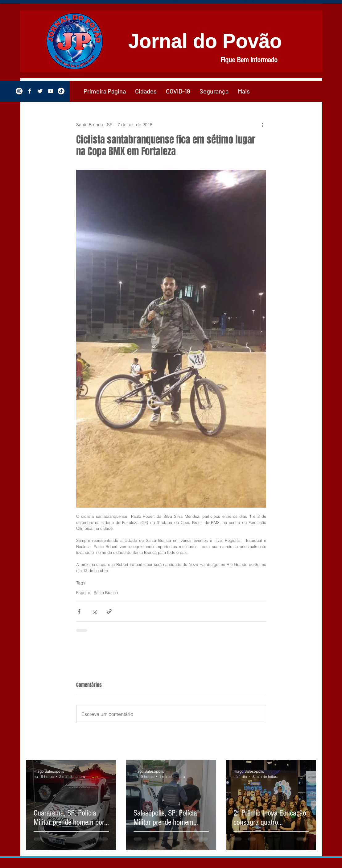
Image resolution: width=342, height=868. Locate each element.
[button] (146, 91)
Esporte (83, 592)
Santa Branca (106, 592)
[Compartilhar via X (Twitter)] (94, 611)
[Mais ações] (262, 125)
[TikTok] (61, 91)
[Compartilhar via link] (109, 611)
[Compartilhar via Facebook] (79, 611)
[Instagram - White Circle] (19, 91)
